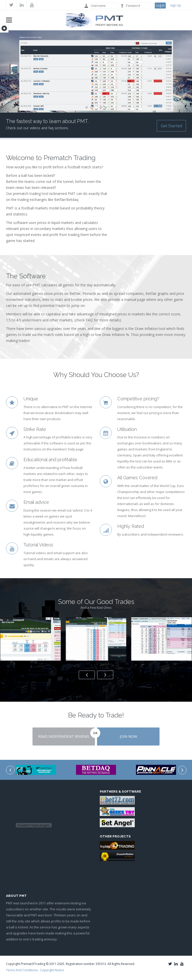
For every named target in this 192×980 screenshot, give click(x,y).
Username (86, 6)
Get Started (171, 126)
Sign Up (176, 5)
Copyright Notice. (52, 970)
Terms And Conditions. (22, 970)
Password (121, 6)
